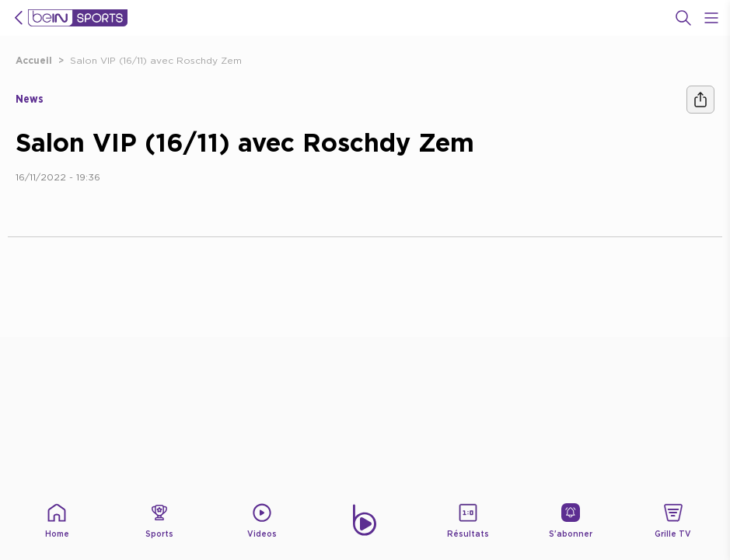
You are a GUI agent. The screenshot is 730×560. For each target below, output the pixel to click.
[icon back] (19, 18)
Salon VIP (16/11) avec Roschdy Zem (156, 60)
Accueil (34, 60)
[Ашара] (700, 100)
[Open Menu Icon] (711, 18)
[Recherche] (683, 18)
